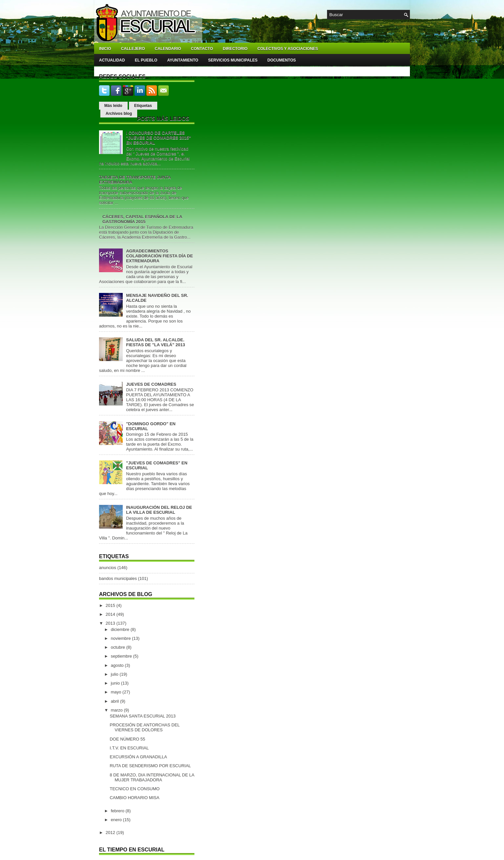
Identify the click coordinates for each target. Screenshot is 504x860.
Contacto (202, 49)
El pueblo (146, 60)
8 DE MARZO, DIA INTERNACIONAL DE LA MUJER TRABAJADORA (152, 777)
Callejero (133, 49)
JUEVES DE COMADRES (151, 384)
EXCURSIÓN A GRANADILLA (138, 757)
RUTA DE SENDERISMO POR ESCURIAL (150, 766)
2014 (111, 614)
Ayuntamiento (183, 60)
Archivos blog (119, 114)
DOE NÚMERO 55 (127, 739)
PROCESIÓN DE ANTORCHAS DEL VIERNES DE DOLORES (144, 727)
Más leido (113, 106)
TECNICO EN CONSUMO (135, 789)
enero (117, 820)
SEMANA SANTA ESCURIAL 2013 (142, 716)
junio (116, 683)
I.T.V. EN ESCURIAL (129, 748)
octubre (119, 647)
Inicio (105, 49)
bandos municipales (118, 578)
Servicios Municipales (233, 60)
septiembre (122, 656)
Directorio (235, 49)
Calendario (168, 49)
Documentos (282, 60)
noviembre (121, 638)
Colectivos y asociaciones (288, 49)
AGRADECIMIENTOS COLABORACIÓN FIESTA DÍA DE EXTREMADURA (159, 256)
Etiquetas (143, 106)
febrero (118, 811)
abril (115, 701)
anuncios (108, 568)
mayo (117, 692)
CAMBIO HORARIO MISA (134, 798)
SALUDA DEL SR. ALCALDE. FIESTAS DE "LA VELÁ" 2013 (155, 342)
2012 (111, 833)
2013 (111, 623)
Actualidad (112, 60)
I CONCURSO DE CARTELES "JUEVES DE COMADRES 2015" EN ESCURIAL (158, 138)
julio (115, 674)
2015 (111, 605)
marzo (117, 710)
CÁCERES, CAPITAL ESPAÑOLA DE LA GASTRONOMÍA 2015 (142, 219)
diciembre (121, 629)
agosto (118, 665)
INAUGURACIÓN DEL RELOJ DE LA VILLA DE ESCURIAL (159, 510)
